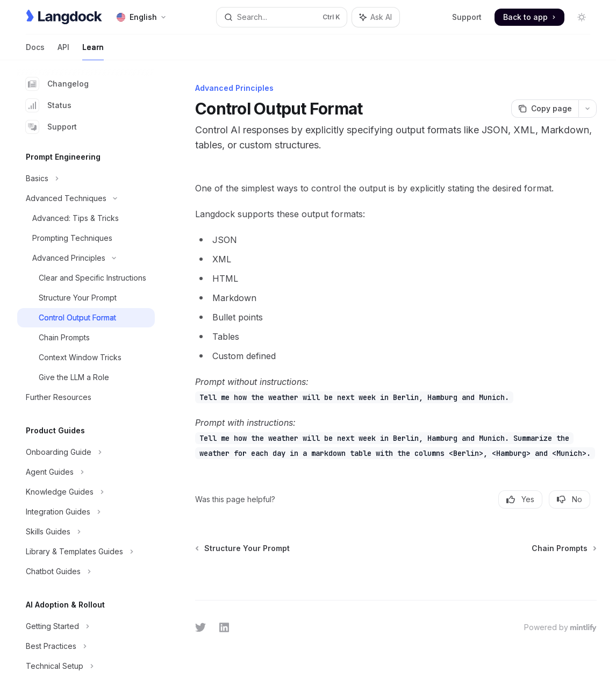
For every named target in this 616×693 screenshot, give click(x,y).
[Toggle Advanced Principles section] (86, 258)
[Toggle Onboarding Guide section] (86, 452)
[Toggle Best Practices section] (86, 646)
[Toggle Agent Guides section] (86, 472)
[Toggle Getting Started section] (86, 626)
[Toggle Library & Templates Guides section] (86, 552)
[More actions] (588, 109)
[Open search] (281, 17)
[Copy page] (545, 109)
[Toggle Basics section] (86, 178)
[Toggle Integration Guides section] (86, 512)
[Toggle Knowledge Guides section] (86, 492)
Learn (93, 51)
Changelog (57, 84)
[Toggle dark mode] (582, 17)
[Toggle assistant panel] (376, 17)
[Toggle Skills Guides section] (86, 532)
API (63, 51)
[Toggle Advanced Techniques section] (86, 198)
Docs (35, 51)
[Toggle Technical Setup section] (86, 666)
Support (467, 17)
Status (49, 105)
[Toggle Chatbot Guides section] (86, 571)
